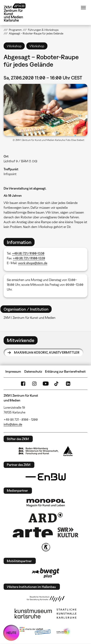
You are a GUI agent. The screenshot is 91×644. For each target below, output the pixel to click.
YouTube (46, 384)
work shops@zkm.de (33, 263)
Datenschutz (33, 371)
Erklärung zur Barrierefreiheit (65, 371)
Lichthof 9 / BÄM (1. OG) (20, 161)
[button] (45, 110)
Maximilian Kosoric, (47, 352)
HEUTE (11, 633)
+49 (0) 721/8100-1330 (28, 253)
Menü (83, 8)
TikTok (57, 384)
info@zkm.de (13, 424)
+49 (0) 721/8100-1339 (29, 258)
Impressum (13, 371)
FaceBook (23, 384)
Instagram (34, 384)
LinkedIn (68, 384)
